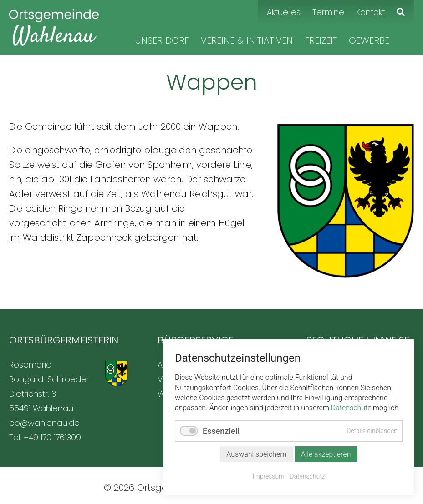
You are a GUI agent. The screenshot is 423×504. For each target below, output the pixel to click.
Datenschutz (351, 408)
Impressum (269, 476)
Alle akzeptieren (326, 454)
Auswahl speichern (256, 454)
